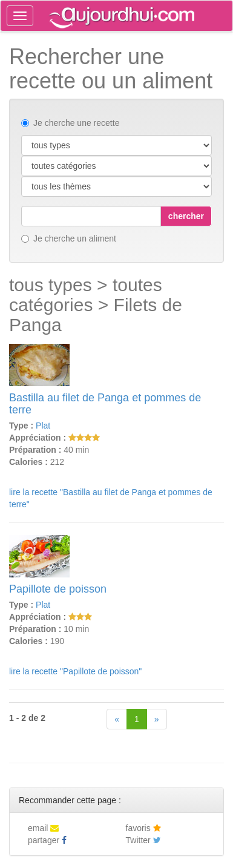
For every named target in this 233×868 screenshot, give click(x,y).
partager (47, 840)
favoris (143, 828)
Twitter (143, 840)
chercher (186, 216)
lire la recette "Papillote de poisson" (75, 671)
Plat (43, 426)
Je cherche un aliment (69, 238)
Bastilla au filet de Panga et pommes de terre (105, 404)
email (43, 828)
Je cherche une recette (70, 123)
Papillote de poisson (58, 589)
